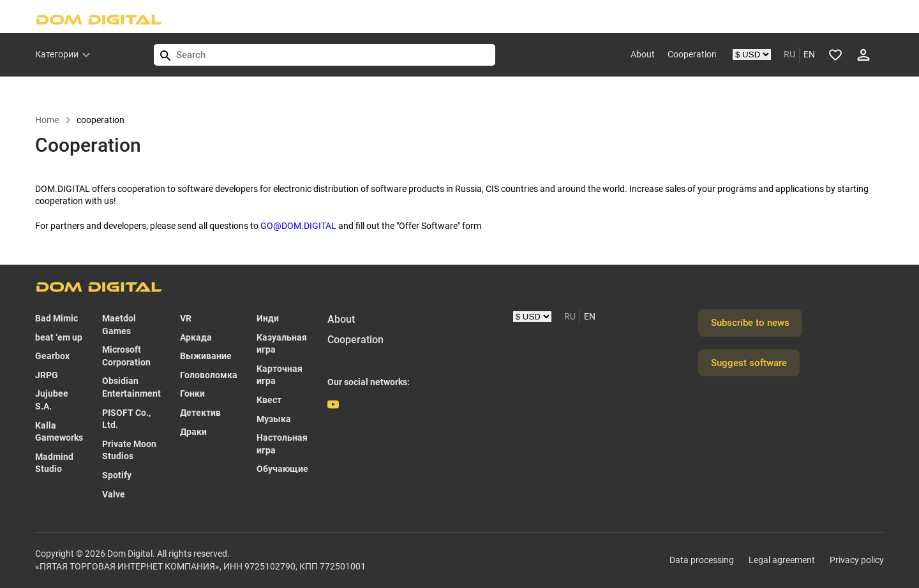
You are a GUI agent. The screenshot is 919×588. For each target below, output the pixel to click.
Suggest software (749, 363)
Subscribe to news (750, 323)
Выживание (206, 356)
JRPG (47, 375)
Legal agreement (782, 560)
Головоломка (209, 375)
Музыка (274, 419)
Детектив (200, 413)
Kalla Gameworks (59, 432)
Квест (269, 400)
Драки (193, 432)
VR (186, 318)
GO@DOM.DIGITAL (298, 226)
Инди (268, 318)
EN (809, 54)
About (643, 54)
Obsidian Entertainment (131, 387)
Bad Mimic (56, 318)
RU (789, 54)
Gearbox (52, 356)
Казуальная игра (282, 344)
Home (53, 120)
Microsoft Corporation (126, 356)
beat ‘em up (59, 337)
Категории (57, 54)
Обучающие (282, 469)
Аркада (196, 337)
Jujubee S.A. (52, 400)
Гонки (192, 393)
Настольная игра (282, 444)
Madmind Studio (54, 463)
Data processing (702, 560)
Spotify (117, 475)
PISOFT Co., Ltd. (126, 419)
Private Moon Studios (129, 450)
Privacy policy (857, 560)
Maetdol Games (119, 325)
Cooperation (692, 54)
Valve (114, 494)
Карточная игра (280, 375)
